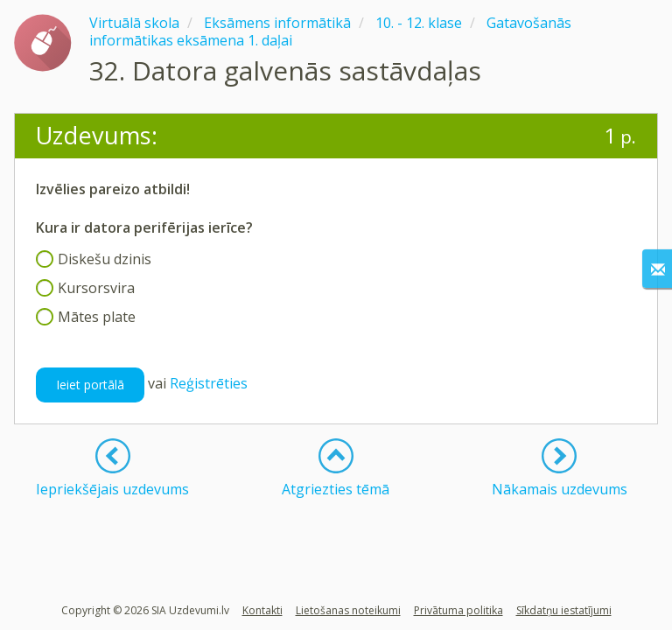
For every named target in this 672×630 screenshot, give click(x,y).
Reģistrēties (209, 383)
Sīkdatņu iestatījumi (564, 610)
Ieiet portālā (90, 385)
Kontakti (262, 610)
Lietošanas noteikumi (348, 610)
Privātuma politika (458, 610)
